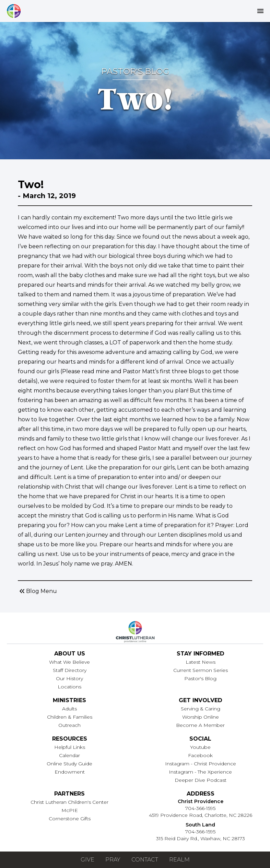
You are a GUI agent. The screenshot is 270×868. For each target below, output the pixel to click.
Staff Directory (70, 670)
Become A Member (200, 725)
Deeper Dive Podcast (201, 780)
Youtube (200, 747)
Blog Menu (37, 591)
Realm (179, 860)
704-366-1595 (200, 808)
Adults (69, 709)
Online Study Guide (69, 764)
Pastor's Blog (200, 678)
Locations (69, 687)
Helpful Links (70, 747)
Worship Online (201, 717)
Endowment (70, 772)
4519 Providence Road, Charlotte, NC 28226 (201, 815)
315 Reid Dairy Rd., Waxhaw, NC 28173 (201, 838)
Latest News (201, 662)
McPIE (70, 810)
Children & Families (70, 717)
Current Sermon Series (201, 670)
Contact (145, 860)
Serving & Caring (201, 709)
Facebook (200, 755)
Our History (69, 678)
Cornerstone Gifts (70, 819)
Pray (113, 860)
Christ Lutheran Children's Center (69, 802)
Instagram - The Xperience (200, 772)
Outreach (69, 725)
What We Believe (69, 662)
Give (87, 860)
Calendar (69, 755)
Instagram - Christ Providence (201, 764)
